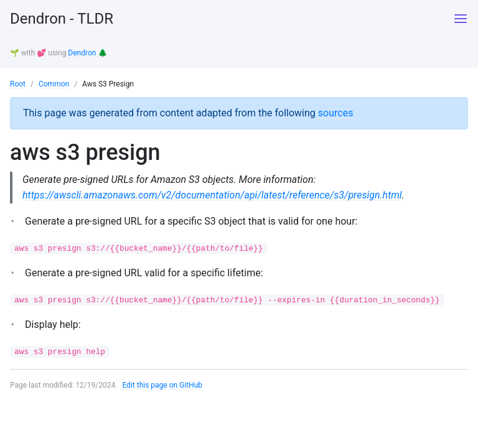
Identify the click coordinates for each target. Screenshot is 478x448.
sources (336, 113)
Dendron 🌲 (87, 53)
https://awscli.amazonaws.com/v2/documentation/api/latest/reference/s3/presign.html (212, 195)
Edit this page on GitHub (162, 385)
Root (18, 84)
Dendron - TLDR (62, 19)
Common (54, 84)
